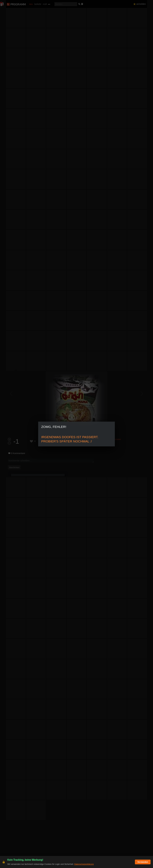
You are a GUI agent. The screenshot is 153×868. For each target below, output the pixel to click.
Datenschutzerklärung (84, 864)
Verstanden (143, 862)
